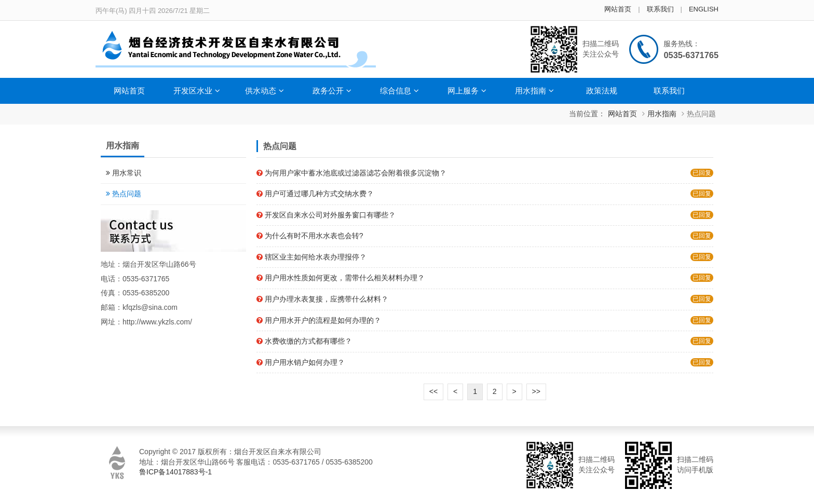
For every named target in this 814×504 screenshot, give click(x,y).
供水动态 (264, 91)
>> (536, 391)
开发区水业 (197, 91)
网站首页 (618, 9)
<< (433, 391)
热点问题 (701, 114)
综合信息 (399, 91)
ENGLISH (704, 9)
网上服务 (467, 91)
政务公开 (332, 91)
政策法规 (602, 91)
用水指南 (534, 91)
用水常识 (127, 173)
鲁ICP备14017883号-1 (175, 472)
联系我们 (660, 9)
